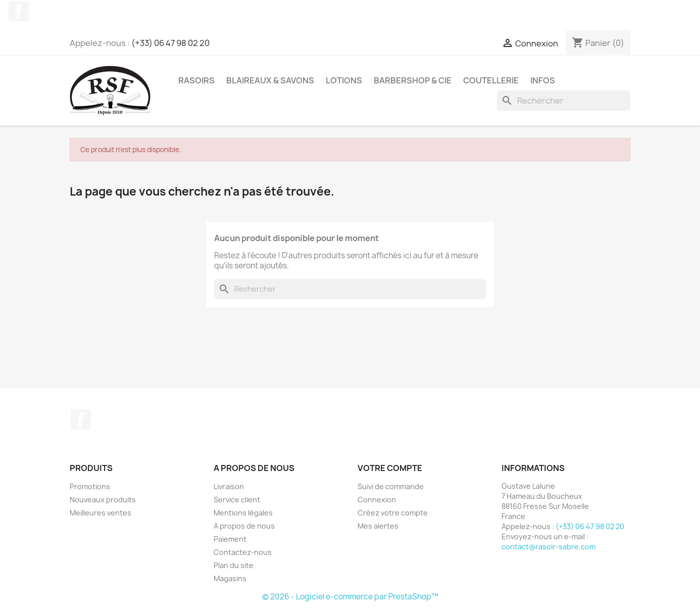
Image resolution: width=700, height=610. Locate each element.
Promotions (90, 486)
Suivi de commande (391, 486)
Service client (237, 500)
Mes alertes (378, 526)
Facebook (19, 11)
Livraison (229, 486)
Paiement (230, 539)
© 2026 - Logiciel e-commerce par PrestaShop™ (350, 597)
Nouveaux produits (103, 500)
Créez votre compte (393, 513)
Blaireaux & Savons (270, 80)
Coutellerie (491, 80)
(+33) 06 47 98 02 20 (170, 43)
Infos (543, 80)
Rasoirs (196, 80)
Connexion (377, 500)
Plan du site (234, 565)
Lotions (344, 80)
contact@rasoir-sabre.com (548, 547)
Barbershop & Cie (413, 80)
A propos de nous (244, 526)
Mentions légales (243, 513)
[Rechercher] (564, 101)
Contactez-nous (243, 552)
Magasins (230, 578)
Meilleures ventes (101, 513)
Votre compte (390, 468)
